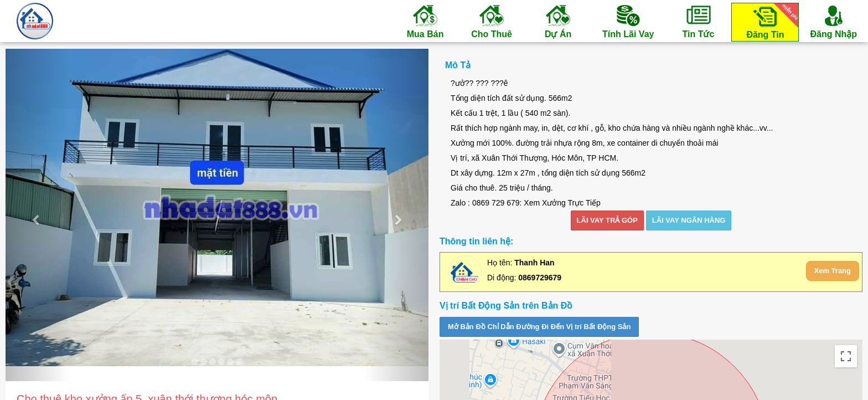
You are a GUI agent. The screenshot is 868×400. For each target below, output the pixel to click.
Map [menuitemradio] (464, 356)
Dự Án (558, 21)
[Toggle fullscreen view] (846, 356)
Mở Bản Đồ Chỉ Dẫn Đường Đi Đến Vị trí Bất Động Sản (539, 327)
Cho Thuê (492, 21)
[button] (37, 215)
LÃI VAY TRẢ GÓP (607, 220)
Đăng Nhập (833, 21)
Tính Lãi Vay (628, 21)
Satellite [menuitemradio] (510, 356)
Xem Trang (833, 271)
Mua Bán (425, 21)
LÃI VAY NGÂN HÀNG (689, 220)
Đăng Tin (771, 21)
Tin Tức (698, 21)
